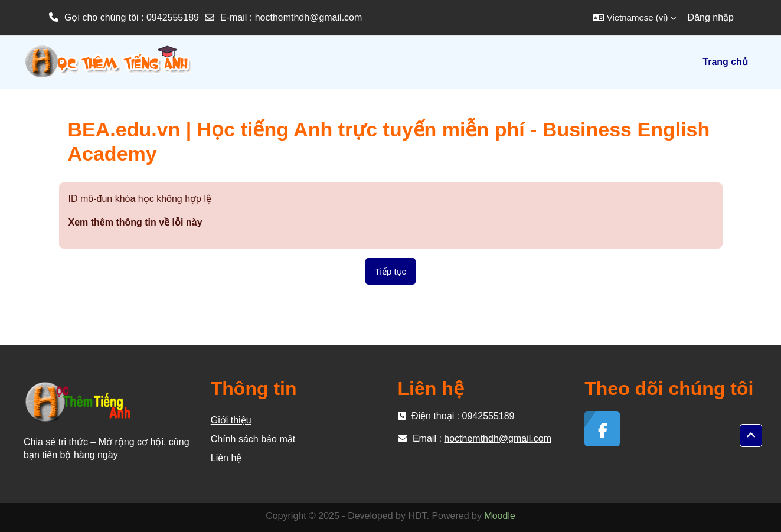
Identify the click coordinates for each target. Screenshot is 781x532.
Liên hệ (226, 458)
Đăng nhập (711, 17)
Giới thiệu (231, 420)
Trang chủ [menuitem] (725, 62)
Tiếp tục (390, 271)
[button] (634, 18)
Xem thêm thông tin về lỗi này (135, 222)
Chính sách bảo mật (253, 439)
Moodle (499, 516)
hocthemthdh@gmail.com (309, 17)
